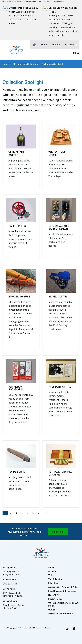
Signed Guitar (58, 297)
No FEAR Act (54, 595)
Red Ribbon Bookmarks (16, 388)
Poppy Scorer (17, 472)
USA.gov (52, 610)
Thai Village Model (57, 154)
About (44, 45)
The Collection (55, 579)
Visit (50, 575)
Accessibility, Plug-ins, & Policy (63, 587)
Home (6, 64)
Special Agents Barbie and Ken (59, 227)
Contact (56, 45)
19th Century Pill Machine (60, 473)
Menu (76, 53)
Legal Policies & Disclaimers (62, 591)
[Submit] (58, 532)
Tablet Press (17, 226)
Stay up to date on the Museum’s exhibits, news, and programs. (24, 532)
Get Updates (71, 45)
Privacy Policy (55, 599)
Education (53, 583)
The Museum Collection (25, 64)
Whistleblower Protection (60, 614)
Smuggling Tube (19, 297)
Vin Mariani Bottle (16, 154)
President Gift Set (61, 387)
